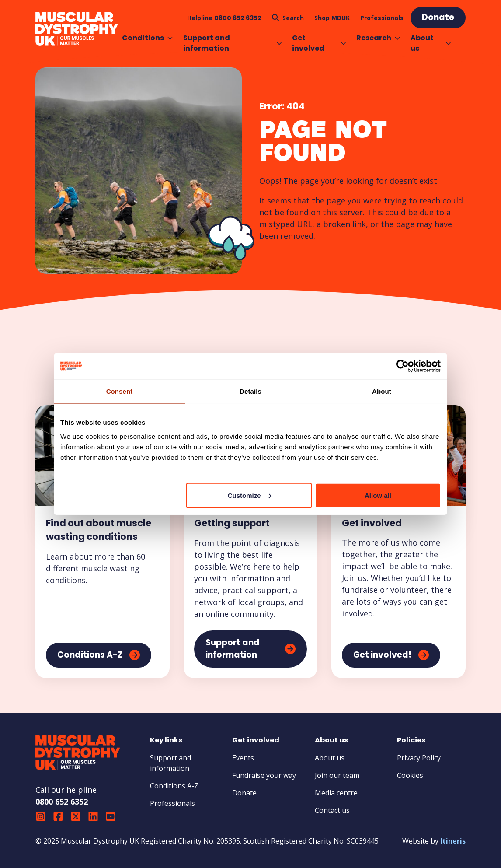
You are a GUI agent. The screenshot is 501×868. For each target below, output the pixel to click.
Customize (250, 495)
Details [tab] (250, 391)
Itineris (453, 841)
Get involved (319, 43)
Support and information (233, 43)
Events (243, 758)
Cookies (410, 775)
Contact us (332, 810)
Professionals (172, 803)
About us (431, 43)
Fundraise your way (264, 775)
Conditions (147, 38)
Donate (244, 793)
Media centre (336, 793)
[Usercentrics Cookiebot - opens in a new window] (402, 366)
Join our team (337, 775)
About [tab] (382, 391)
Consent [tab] (120, 391)
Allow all (378, 495)
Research (378, 38)
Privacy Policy (419, 758)
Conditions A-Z (174, 786)
